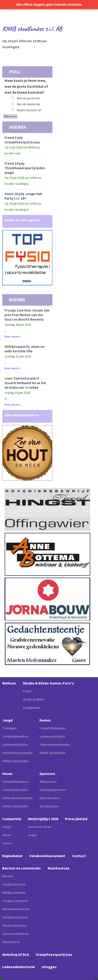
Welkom (9, 683)
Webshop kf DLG (16, 955)
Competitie (12, 819)
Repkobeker (12, 856)
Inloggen (49, 967)
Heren (7, 774)
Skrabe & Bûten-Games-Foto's (48, 683)
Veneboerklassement (47, 856)
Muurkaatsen (11, 942)
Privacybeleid (76, 819)
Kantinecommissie (15, 917)
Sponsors (47, 774)
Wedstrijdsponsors (53, 790)
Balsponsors (48, 782)
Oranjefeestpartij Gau (54, 955)
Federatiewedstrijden (17, 753)
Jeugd (7, 720)
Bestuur (8, 876)
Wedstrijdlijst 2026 (43, 819)
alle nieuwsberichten (22, 415)
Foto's (27, 691)
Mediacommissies (15, 926)
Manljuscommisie (14, 893)
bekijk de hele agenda (22, 220)
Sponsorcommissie (15, 934)
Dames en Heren (40, 827)
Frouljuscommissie (15, 901)
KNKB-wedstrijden (15, 761)
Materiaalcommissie (16, 909)
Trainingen (9, 728)
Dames (45, 720)
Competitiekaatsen (15, 736)
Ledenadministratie (19, 967)
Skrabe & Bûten (34, 699)
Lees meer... (13, 337)
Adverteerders (50, 798)
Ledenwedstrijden (15, 745)
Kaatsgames (31, 708)
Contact (79, 856)
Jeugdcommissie (14, 884)
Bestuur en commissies (22, 868)
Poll (15, 72)
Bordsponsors (49, 806)
